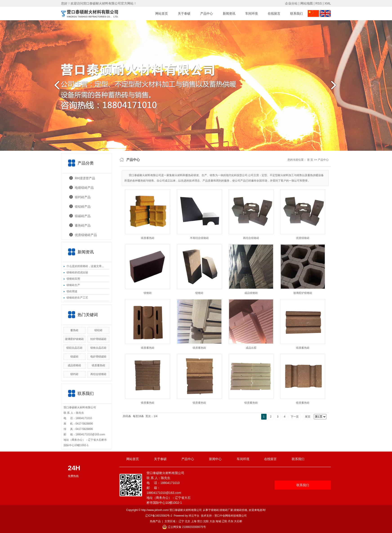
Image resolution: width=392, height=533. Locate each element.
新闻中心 (215, 459)
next (336, 87)
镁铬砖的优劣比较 (77, 272)
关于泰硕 (184, 13)
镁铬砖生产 (73, 285)
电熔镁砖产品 (84, 188)
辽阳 (224, 521)
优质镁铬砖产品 (86, 235)
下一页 (295, 417)
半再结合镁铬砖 (199, 238)
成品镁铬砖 (74, 365)
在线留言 (274, 13)
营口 (200, 521)
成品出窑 (251, 348)
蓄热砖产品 (83, 225)
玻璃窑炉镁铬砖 (74, 339)
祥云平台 (194, 516)
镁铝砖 (98, 330)
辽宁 (181, 521)
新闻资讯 (229, 13)
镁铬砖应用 (73, 279)
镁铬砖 (148, 293)
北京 (187, 521)
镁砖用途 (72, 291)
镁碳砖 (74, 357)
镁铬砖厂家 (226, 510)
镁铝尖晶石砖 (74, 348)
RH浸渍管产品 (85, 178)
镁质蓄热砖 (98, 365)
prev (56, 87)
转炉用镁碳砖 (98, 339)
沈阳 (206, 521)
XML (328, 3)
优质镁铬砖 (303, 238)
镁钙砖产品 (83, 197)
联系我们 (296, 13)
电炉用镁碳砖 (98, 357)
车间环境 (252, 13)
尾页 (308, 417)
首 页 (310, 160)
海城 (218, 521)
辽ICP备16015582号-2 (159, 516)
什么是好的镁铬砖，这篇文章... (85, 266)
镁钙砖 (74, 374)
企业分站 (291, 3)
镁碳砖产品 (83, 216)
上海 (194, 521)
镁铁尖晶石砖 (98, 348)
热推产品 (155, 521)
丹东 (231, 521)
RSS (319, 3)
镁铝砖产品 (83, 207)
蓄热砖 (74, 330)
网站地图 (307, 3)
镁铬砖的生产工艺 (77, 298)
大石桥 (238, 521)
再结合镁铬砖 (98, 374)
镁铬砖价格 (241, 510)
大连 (212, 521)
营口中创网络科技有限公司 (231, 516)
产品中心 (207, 13)
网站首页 (162, 13)
